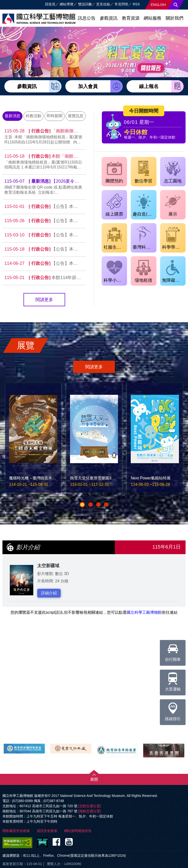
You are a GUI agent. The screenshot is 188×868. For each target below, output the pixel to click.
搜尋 (176, 5)
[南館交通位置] (90, 811)
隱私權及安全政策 (16, 831)
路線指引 (173, 710)
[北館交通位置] (90, 806)
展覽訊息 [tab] (76, 116)
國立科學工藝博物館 (144, 612)
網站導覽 (67, 4)
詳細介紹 (49, 593)
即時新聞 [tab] (55, 116)
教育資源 (131, 18)
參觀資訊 (109, 18)
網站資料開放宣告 (78, 831)
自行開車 (173, 651)
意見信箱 (103, 4)
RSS (136, 4)
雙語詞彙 (85, 4)
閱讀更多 (44, 300)
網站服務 (153, 18)
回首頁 (50, 4)
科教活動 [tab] (34, 116)
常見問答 (121, 4)
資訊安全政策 (47, 831)
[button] (82, 505)
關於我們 (175, 18)
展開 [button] (94, 779)
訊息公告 (87, 18)
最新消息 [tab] (12, 116)
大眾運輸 (173, 680)
